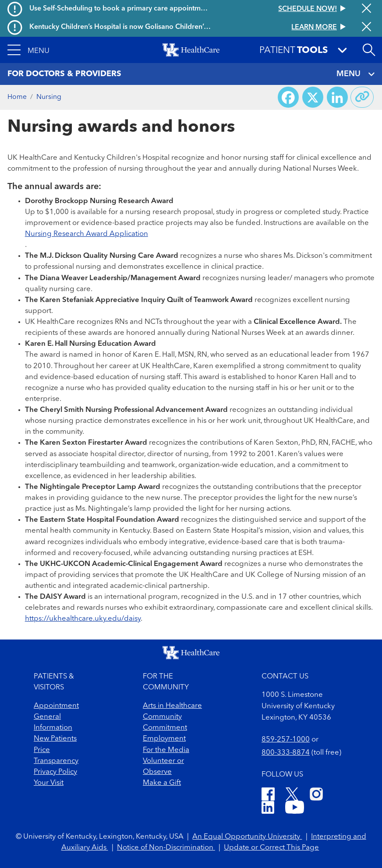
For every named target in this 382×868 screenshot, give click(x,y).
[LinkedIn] (268, 809)
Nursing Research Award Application (87, 234)
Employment (164, 739)
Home (17, 97)
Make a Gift (162, 783)
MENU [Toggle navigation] (355, 74)
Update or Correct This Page (271, 848)
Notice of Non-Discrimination (166, 848)
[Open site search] (369, 50)
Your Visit (49, 783)
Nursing (49, 97)
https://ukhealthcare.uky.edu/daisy (83, 619)
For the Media (166, 750)
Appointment (56, 706)
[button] (28, 50)
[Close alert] (366, 9)
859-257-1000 (286, 740)
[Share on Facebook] (288, 97)
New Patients (55, 739)
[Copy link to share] (362, 97)
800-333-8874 (286, 753)
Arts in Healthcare (172, 706)
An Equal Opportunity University (247, 837)
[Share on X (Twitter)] (313, 97)
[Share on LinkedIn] (337, 97)
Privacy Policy (55, 772)
